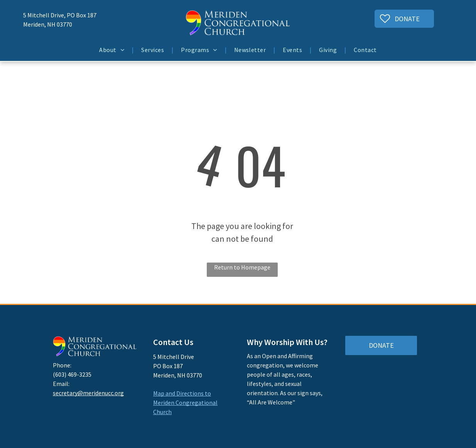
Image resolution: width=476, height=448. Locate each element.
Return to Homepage (242, 267)
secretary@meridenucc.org (88, 393)
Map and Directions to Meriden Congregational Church (185, 403)
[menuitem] (112, 50)
